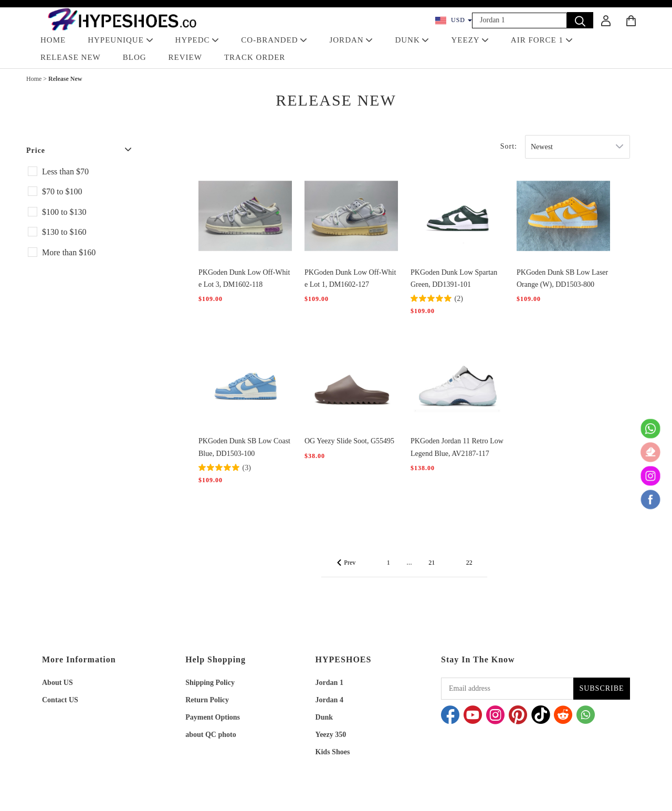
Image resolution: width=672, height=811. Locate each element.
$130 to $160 (64, 232)
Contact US (60, 700)
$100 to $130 (64, 212)
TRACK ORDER (255, 57)
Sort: (509, 146)
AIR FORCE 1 (542, 40)
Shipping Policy (210, 683)
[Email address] (507, 689)
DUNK (412, 40)
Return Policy (207, 700)
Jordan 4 (329, 700)
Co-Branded (274, 40)
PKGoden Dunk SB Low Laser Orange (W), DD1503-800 (562, 278)
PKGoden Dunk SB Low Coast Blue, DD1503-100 (244, 447)
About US (57, 683)
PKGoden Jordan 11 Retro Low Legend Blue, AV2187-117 (457, 447)
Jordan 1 (329, 683)
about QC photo (211, 735)
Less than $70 (65, 171)
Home (34, 79)
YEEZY (470, 40)
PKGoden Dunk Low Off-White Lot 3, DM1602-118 (244, 278)
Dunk (324, 717)
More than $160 (69, 252)
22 (469, 563)
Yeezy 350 (331, 735)
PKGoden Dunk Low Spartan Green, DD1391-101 (454, 278)
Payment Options (213, 717)
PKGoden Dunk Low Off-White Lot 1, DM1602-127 (350, 278)
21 (432, 563)
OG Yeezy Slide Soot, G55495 (349, 441)
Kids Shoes (333, 752)
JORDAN (351, 40)
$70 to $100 (62, 191)
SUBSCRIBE (601, 688)
